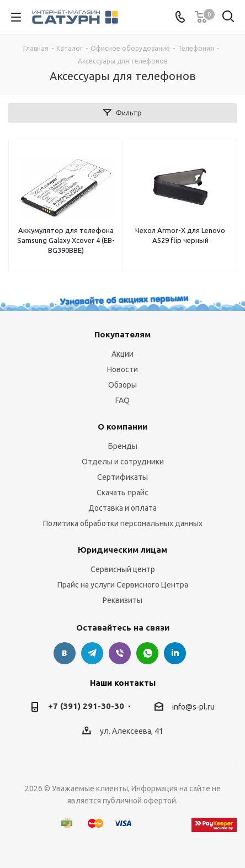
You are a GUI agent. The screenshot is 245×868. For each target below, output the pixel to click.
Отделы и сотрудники (123, 462)
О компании (122, 427)
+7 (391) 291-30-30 (86, 706)
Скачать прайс (122, 493)
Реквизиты (122, 600)
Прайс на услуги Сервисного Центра (123, 585)
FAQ (122, 400)
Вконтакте (65, 653)
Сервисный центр (123, 569)
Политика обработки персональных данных (123, 523)
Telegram (92, 653)
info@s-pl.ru (193, 707)
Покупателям (122, 334)
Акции (122, 354)
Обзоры (122, 385)
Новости (122, 369)
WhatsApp (147, 653)
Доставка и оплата (122, 508)
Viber (120, 653)
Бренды (123, 446)
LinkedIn (175, 653)
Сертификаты (122, 477)
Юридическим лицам (122, 550)
